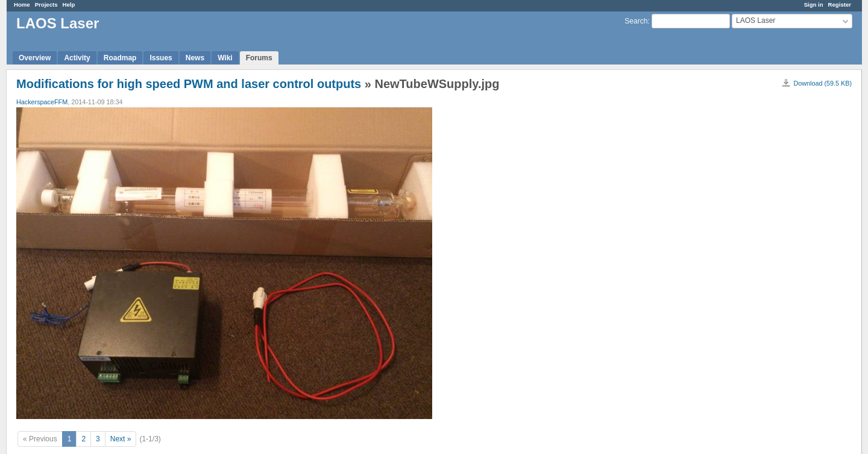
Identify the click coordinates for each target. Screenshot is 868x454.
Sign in (814, 5)
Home (22, 5)
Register (840, 5)
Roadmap (120, 58)
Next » (121, 439)
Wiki (225, 58)
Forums (259, 58)
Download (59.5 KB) (822, 83)
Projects (46, 5)
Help (69, 5)
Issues (161, 58)
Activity (77, 58)
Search (636, 21)
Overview (35, 58)
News (195, 58)
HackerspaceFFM (42, 102)
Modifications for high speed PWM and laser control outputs (189, 84)
